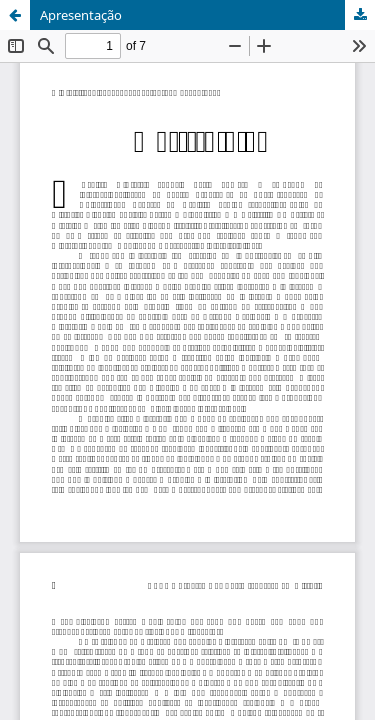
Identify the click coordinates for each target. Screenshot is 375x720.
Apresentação (81, 15)
